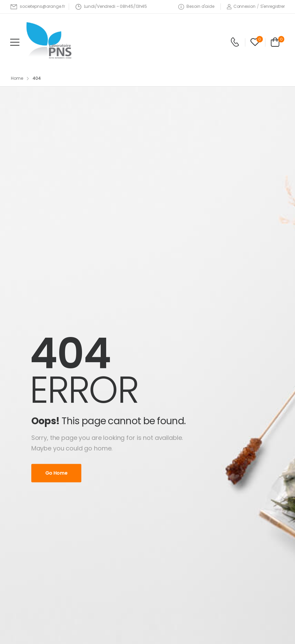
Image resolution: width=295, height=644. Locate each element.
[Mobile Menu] (15, 42)
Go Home (56, 473)
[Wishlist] (255, 42)
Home (17, 78)
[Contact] (235, 42)
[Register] (273, 6)
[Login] (241, 7)
